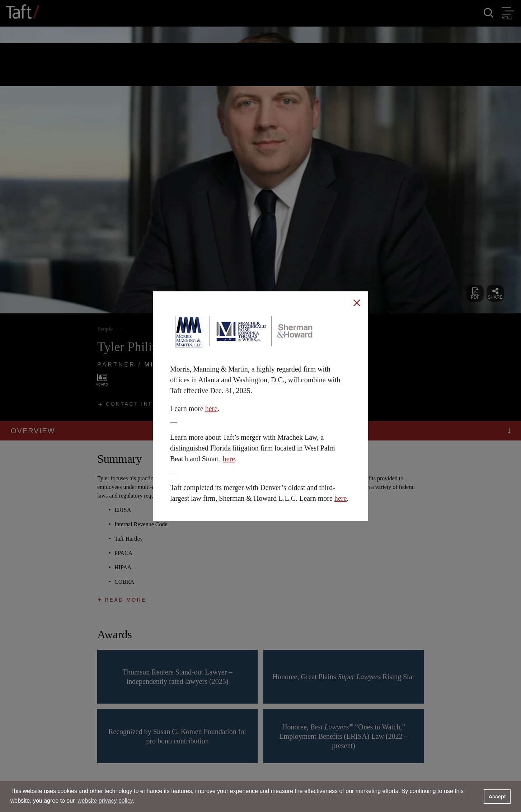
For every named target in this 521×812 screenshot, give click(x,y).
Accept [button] (497, 797)
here (211, 409)
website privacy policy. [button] (106, 801)
